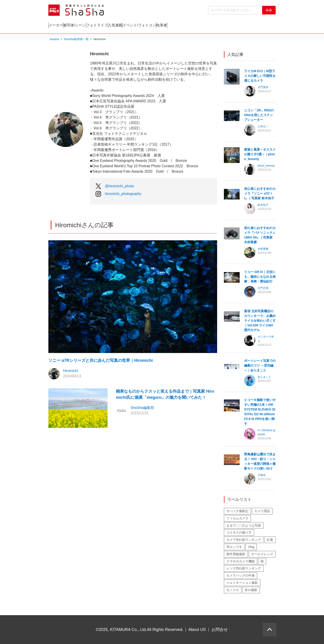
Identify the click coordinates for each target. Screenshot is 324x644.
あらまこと (264, 378)
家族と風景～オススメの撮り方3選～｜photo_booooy (260, 155)
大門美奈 (263, 88)
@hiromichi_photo (119, 187)
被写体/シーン (102, 26)
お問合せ (220, 630)
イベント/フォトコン (220, 26)
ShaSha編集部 (142, 409)
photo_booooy (266, 167)
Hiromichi (71, 372)
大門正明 (263, 289)
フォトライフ (142, 26)
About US (197, 630)
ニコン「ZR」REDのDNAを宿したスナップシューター (259, 116)
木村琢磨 (263, 250)
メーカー (65, 26)
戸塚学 (262, 476)
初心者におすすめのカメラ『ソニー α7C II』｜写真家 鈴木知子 (260, 195)
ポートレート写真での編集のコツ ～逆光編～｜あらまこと (260, 367)
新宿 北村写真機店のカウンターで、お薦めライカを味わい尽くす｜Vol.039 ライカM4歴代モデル (260, 322)
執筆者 (261, 26)
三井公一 (263, 128)
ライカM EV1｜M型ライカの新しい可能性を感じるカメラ (260, 77)
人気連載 (178, 26)
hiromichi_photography (123, 195)
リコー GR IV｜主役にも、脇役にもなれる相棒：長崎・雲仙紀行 (260, 278)
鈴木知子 (263, 206)
